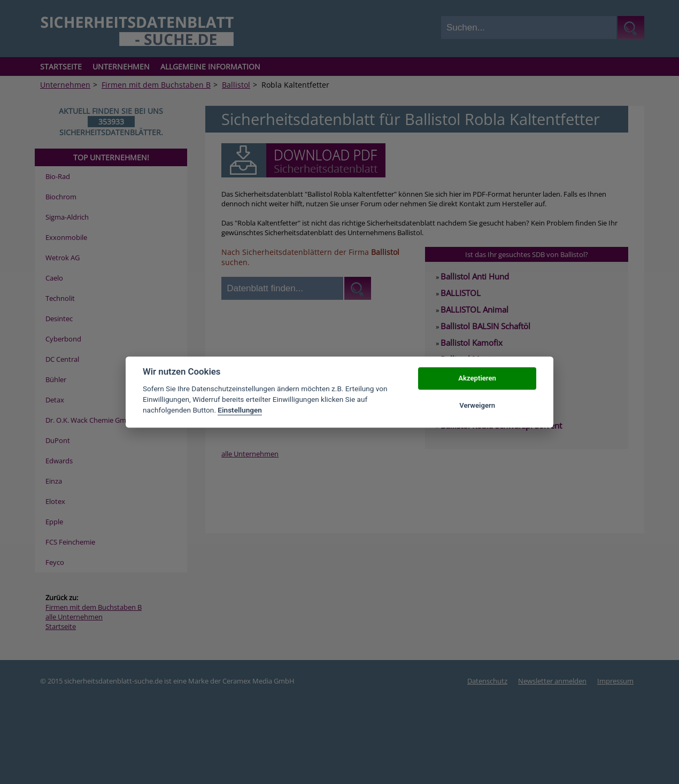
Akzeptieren (477, 379)
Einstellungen (240, 410)
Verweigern (477, 405)
